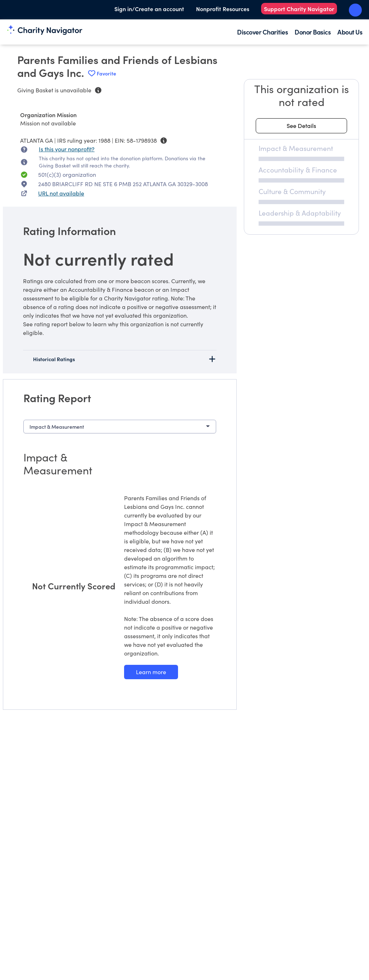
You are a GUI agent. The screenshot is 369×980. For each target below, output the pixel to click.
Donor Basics (313, 32)
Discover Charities (262, 32)
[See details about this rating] (301, 126)
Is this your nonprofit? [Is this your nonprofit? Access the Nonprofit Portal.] (67, 149)
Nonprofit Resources (223, 9)
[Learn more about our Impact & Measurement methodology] (151, 672)
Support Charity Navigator (299, 9)
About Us (350, 32)
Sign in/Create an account (149, 9)
